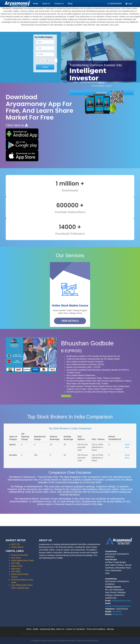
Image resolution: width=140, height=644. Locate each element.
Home (29, 629)
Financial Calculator (20, 555)
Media (36, 4)
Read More (66, 396)
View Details (70, 321)
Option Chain (17, 566)
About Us (46, 4)
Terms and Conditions (96, 629)
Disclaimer (81, 629)
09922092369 (115, 4)
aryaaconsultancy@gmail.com (118, 606)
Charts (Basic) (17, 547)
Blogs (70, 4)
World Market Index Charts (23, 560)
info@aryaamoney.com (121, 601)
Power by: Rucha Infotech (87, 641)
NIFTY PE (16, 544)
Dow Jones (16, 558)
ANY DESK (16, 571)
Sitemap (110, 629)
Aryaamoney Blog (47, 629)
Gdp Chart (16, 569)
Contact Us (59, 4)
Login (129, 4)
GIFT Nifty (16, 563)
